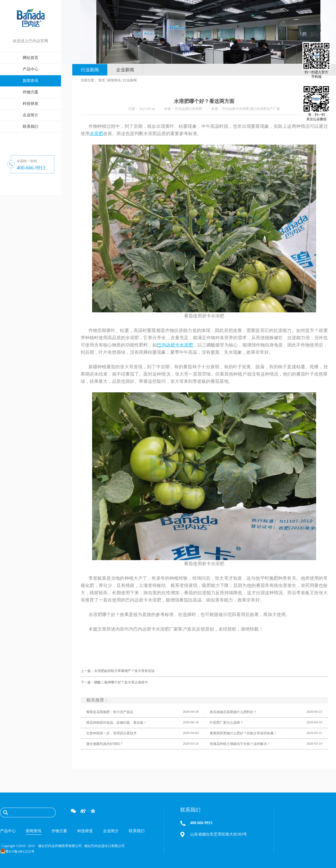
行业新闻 (130, 80)
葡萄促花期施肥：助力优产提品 (110, 712)
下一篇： (114, 682)
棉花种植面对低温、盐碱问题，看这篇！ (116, 723)
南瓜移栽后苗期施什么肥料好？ (233, 712)
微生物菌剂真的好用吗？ (105, 744)
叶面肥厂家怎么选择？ (227, 723)
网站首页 (31, 58)
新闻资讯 (114, 80)
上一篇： (118, 671)
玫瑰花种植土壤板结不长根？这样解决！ (240, 744)
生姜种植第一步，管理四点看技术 (111, 733)
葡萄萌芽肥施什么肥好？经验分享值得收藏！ (243, 733)
